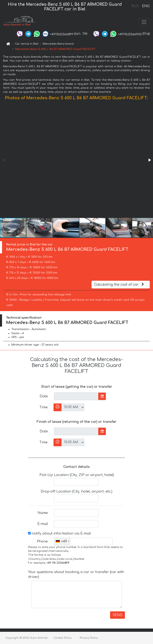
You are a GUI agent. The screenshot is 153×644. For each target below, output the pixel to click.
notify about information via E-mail (59, 534)
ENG (146, 6)
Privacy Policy (89, 638)
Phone (42, 541)
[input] (76, 396)
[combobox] (62, 541)
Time (44, 407)
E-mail (43, 524)
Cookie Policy (63, 638)
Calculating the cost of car (120, 285)
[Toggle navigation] (144, 22)
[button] (149, 160)
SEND (117, 615)
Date (44, 396)
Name (43, 513)
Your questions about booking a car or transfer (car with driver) (76, 574)
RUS (135, 6)
